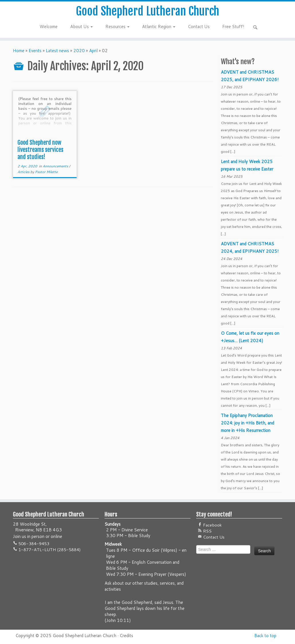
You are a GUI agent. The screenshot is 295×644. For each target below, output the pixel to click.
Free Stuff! (233, 27)
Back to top (265, 636)
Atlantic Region (159, 27)
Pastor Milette (46, 172)
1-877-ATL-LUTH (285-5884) (49, 550)
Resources (117, 27)
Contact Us (199, 27)
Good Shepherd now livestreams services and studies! (40, 150)
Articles (24, 172)
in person (36, 536)
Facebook (212, 525)
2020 (79, 51)
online (56, 536)
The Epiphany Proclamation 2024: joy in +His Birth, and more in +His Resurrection (247, 423)
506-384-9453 (33, 544)
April (93, 51)
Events (35, 51)
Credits (126, 636)
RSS (207, 531)
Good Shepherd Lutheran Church (147, 11)
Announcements (56, 166)
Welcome (49, 27)
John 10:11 (118, 620)
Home (19, 51)
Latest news (57, 51)
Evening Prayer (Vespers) (162, 574)
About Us (81, 27)
